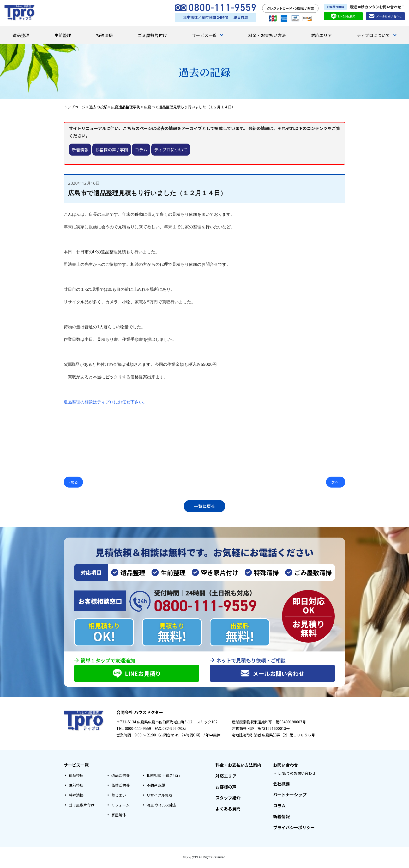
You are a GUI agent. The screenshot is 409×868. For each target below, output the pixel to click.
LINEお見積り (343, 16)
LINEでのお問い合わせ (297, 774)
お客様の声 (226, 787)
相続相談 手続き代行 (163, 776)
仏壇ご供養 (121, 786)
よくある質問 (228, 809)
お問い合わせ (286, 766)
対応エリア (321, 35)
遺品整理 (21, 35)
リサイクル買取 (159, 796)
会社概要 (281, 784)
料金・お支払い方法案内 (238, 766)
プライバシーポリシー (294, 828)
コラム (141, 150)
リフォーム (121, 806)
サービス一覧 (207, 35)
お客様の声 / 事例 (112, 150)
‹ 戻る (73, 482)
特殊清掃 (104, 35)
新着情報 (80, 150)
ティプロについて (377, 35)
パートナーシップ (290, 795)
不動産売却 (156, 786)
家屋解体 (119, 816)
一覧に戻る (204, 506)
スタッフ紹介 (228, 798)
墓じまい (119, 796)
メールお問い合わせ (385, 16)
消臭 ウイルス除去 (162, 806)
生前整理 (63, 35)
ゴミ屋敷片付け (152, 35)
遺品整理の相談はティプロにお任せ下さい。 (105, 402)
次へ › (336, 482)
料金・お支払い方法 (267, 35)
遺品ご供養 (121, 776)
